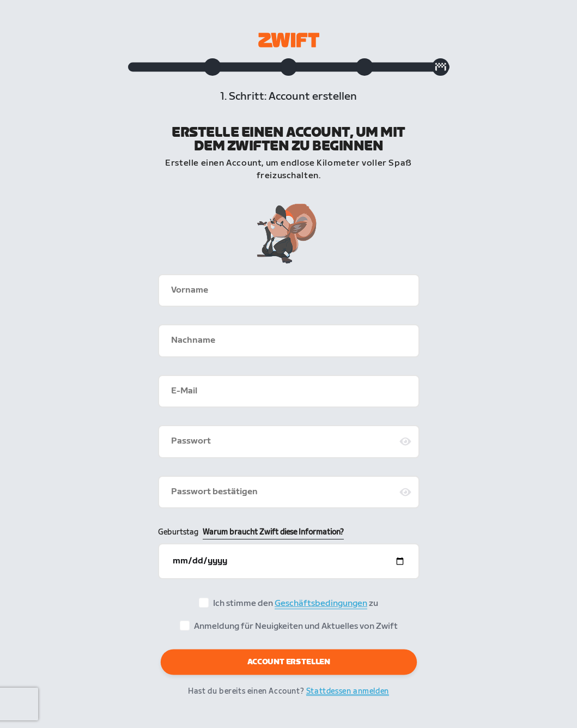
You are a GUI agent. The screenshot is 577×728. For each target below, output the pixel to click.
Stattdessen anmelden (348, 692)
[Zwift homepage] (289, 40)
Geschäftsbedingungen (321, 605)
